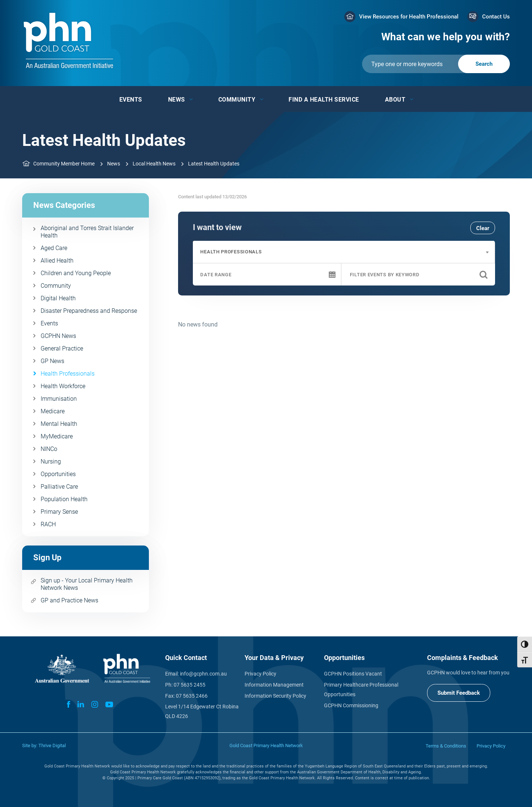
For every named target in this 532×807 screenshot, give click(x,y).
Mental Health (59, 424)
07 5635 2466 (192, 696)
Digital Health (58, 298)
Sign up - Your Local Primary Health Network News (87, 584)
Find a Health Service (324, 100)
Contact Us (496, 17)
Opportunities (58, 474)
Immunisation (59, 399)
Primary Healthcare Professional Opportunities (361, 690)
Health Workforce (63, 386)
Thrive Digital (52, 746)
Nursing (51, 461)
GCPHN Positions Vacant (353, 674)
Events (131, 100)
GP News (52, 361)
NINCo (49, 449)
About (395, 100)
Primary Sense (59, 512)
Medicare (53, 411)
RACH (48, 524)
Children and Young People (76, 273)
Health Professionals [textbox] (231, 252)
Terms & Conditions (446, 746)
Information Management (274, 685)
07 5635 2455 (190, 685)
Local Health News (154, 164)
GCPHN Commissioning (351, 705)
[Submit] (436, 64)
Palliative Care (59, 487)
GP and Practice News (69, 600)
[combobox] (344, 252)
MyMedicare (57, 436)
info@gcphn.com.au (203, 674)
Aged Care (54, 248)
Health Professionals (68, 374)
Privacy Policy (260, 674)
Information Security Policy (275, 696)
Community (237, 100)
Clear (483, 228)
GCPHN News (58, 336)
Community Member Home (64, 164)
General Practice (62, 348)
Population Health (64, 499)
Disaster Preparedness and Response (89, 311)
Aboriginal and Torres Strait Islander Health (87, 232)
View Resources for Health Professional (409, 17)
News (177, 100)
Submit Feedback (459, 693)
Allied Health (57, 261)
